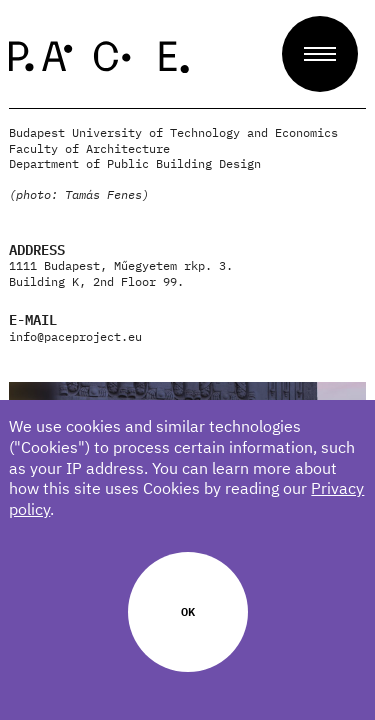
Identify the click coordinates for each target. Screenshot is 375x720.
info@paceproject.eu (75, 336)
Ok (188, 611)
